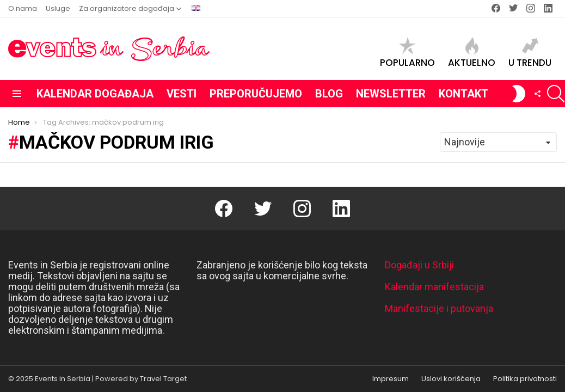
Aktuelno (472, 53)
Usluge (58, 8)
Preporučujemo (256, 94)
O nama (23, 8)
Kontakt (463, 94)
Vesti (182, 94)
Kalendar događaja (95, 94)
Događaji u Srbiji (419, 265)
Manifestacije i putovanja (439, 308)
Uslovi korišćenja (451, 379)
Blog (329, 94)
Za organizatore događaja (127, 8)
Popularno (407, 53)
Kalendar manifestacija (434, 287)
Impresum (391, 379)
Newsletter (391, 94)
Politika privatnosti (525, 379)
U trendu (530, 53)
